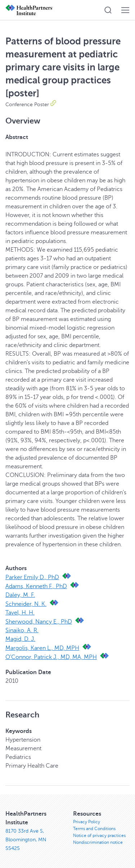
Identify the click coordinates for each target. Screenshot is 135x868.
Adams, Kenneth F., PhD (36, 586)
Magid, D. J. (20, 639)
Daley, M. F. (20, 595)
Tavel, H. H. (20, 613)
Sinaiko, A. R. (22, 630)
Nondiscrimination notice (98, 842)
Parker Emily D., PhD (32, 577)
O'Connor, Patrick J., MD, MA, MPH (51, 657)
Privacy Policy (87, 822)
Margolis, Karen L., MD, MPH (42, 648)
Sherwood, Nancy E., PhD (39, 622)
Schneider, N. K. (26, 604)
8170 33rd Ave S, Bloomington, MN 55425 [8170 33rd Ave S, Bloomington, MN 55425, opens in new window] (26, 840)
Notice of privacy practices (99, 836)
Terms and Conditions (94, 829)
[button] (108, 10)
